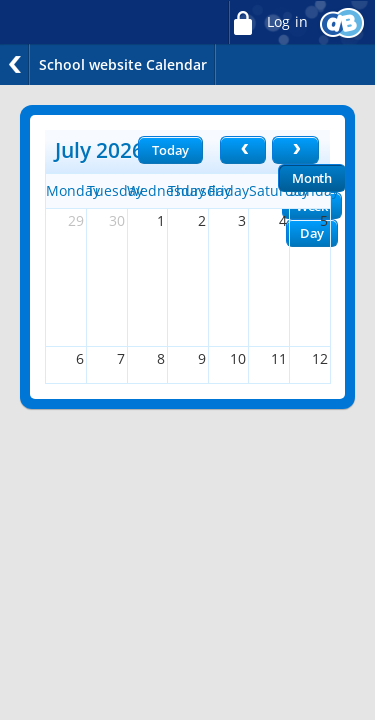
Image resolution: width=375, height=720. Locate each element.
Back (15, 64)
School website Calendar (123, 64)
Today (170, 150)
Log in (268, 22)
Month (312, 178)
